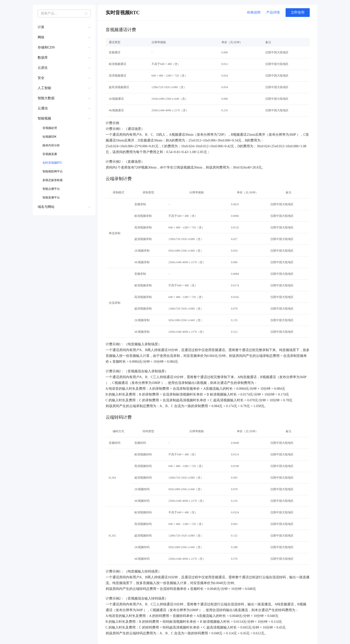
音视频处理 (50, 128)
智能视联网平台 (53, 171)
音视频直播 (50, 154)
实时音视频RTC (52, 163)
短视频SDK (50, 137)
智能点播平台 (51, 189)
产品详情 (273, 12)
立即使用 (298, 12)
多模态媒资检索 (53, 180)
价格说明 (254, 12)
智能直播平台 (51, 198)
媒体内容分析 (51, 145)
